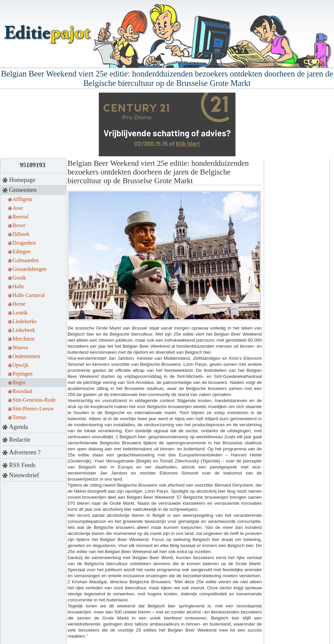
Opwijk (20, 365)
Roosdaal (23, 391)
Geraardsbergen (29, 269)
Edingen (21, 252)
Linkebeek (24, 330)
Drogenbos (24, 243)
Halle (18, 286)
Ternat (19, 417)
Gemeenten (23, 190)
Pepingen (23, 374)
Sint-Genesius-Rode (34, 400)
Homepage (22, 180)
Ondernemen (26, 356)
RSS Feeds (22, 465)
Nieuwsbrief (24, 475)
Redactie (20, 440)
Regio (19, 382)
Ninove (20, 348)
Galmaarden (26, 260)
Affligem (22, 199)
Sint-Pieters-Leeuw (33, 409)
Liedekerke (25, 321)
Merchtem (24, 339)
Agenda (18, 427)
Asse (18, 208)
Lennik (20, 313)
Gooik (19, 278)
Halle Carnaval (29, 295)
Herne (19, 304)
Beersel (20, 217)
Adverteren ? (25, 452)
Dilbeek (21, 234)
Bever (19, 225)
